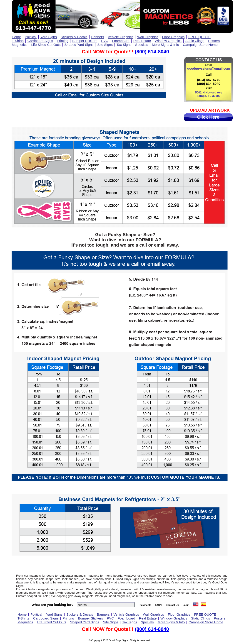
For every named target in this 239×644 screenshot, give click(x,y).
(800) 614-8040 (152, 52)
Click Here (208, 117)
